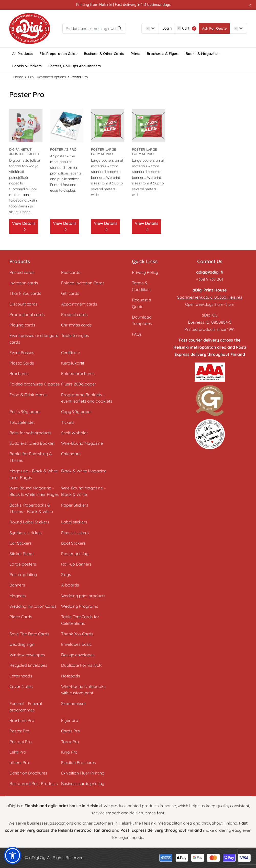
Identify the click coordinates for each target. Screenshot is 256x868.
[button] (13, 855)
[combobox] (168, 28)
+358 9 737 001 (210, 279)
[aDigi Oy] (30, 29)
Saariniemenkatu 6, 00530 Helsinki (210, 297)
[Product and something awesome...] (103, 28)
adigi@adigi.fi (210, 272)
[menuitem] (23, 54)
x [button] (250, 5)
